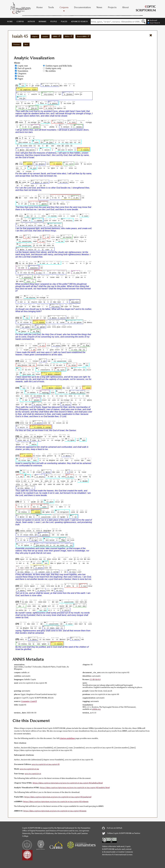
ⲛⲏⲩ (88, 392)
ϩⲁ (81, 94)
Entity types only (53, 68)
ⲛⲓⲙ (24, 440)
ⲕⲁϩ (43, 241)
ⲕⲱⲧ (61, 365)
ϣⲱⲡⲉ (79, 322)
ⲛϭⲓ (36, 198)
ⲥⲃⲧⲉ (43, 216)
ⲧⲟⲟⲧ (28, 281)
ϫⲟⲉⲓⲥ (47, 85)
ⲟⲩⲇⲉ (89, 370)
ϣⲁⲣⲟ (18, 444)
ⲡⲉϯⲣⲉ (25, 220)
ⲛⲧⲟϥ (47, 365)
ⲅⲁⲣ (27, 423)
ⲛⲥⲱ (71, 396)
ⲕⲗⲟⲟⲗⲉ (69, 237)
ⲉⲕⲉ (53, 146)
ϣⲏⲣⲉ (27, 327)
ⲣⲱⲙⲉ (58, 345)
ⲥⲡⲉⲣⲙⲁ (24, 512)
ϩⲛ (42, 142)
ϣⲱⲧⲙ (60, 108)
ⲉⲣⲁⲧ (18, 396)
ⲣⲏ (77, 198)
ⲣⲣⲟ (45, 361)
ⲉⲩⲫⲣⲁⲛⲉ (35, 237)
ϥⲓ (24, 540)
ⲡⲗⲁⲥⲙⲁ (32, 297)
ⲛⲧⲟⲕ (71, 168)
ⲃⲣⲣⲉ (84, 440)
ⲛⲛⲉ (67, 460)
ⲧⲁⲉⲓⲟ (29, 374)
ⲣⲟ (36, 108)
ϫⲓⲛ (52, 563)
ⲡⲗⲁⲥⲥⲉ (34, 302)
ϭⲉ (58, 204)
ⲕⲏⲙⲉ (88, 388)
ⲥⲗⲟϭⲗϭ (60, 122)
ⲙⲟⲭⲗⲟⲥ (66, 127)
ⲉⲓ (41, 530)
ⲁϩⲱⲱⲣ (25, 142)
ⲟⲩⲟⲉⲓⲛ (54, 216)
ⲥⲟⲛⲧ (47, 249)
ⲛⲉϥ (19, 365)
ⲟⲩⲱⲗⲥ (55, 436)
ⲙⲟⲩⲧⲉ (47, 150)
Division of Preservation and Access (64, 831)
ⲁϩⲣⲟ (39, 277)
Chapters (22, 74)
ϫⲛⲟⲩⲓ (90, 322)
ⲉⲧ (44, 198)
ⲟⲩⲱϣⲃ (42, 297)
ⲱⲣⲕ (26, 602)
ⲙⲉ (76, 517)
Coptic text (23, 66)
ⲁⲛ (65, 108)
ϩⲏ (24, 98)
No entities (51, 71)
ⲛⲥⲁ (53, 512)
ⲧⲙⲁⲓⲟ (48, 639)
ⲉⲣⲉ (30, 404)
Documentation (82, 7)
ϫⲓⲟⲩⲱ (35, 559)
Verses (21, 76)
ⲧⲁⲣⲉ (43, 586)
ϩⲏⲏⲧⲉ (26, 436)
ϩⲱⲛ (58, 327)
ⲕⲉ (61, 182)
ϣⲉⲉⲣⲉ (43, 327)
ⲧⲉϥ (45, 94)
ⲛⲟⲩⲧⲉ (56, 85)
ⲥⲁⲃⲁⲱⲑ (57, 374)
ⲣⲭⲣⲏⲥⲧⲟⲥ (27, 90)
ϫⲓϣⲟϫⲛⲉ (47, 530)
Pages (20, 79)
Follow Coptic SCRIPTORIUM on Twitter (121, 833)
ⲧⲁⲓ (23, 85)
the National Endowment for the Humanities (72, 828)
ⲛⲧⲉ (34, 610)
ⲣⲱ (20, 606)
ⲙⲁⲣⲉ (21, 237)
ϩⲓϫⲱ (64, 345)
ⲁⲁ (55, 263)
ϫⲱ (61, 85)
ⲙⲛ (48, 164)
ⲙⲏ (42, 268)
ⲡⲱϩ (29, 103)
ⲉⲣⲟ (71, 142)
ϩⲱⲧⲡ (44, 204)
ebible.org (96, 709)
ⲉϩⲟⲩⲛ (29, 530)
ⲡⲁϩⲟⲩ (62, 606)
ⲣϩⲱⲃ (77, 277)
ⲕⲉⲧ (21, 586)
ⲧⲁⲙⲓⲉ (73, 216)
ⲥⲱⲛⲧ (54, 220)
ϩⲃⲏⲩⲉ (24, 331)
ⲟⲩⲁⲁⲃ (26, 322)
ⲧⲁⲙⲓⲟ (40, 225)
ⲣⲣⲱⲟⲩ (55, 103)
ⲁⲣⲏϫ (69, 586)
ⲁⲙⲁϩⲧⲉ (34, 94)
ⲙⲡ (52, 507)
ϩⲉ (33, 85)
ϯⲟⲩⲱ (49, 241)
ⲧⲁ (54, 122)
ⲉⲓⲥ (21, 436)
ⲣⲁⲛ (63, 150)
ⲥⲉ (63, 142)
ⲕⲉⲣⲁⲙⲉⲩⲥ (34, 268)
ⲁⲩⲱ (18, 103)
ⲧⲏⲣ (55, 225)
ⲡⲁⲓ (87, 365)
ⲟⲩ (75, 142)
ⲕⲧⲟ (29, 370)
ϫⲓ (59, 586)
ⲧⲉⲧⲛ (54, 327)
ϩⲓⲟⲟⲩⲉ (24, 365)
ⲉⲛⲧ (21, 94)
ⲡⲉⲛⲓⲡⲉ (79, 127)
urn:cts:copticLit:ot (33, 774)
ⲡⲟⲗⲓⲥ (50, 108)
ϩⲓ (41, 237)
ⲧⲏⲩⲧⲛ (26, 586)
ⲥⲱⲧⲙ (77, 94)
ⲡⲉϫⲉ (38, 374)
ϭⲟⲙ (42, 103)
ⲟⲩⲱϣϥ (89, 122)
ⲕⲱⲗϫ (21, 610)
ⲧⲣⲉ (60, 94)
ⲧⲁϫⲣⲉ (26, 350)
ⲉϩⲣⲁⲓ (82, 237)
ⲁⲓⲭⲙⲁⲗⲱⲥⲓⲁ (45, 370)
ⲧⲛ (88, 563)
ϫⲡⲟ (34, 306)
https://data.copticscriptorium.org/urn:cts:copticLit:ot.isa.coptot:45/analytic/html (75, 788)
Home (40, 7)
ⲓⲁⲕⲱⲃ (29, 164)
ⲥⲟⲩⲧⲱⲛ (40, 365)
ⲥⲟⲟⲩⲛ (27, 185)
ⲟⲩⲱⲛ (69, 103)
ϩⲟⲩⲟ (31, 263)
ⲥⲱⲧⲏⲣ (48, 427)
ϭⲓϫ (38, 331)
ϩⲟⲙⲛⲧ (36, 127)
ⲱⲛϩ (52, 586)
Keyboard (152, 20)
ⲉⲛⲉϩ (35, 460)
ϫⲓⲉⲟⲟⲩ (63, 639)
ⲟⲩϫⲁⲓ (38, 456)
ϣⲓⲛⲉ (48, 512)
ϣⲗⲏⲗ (89, 400)
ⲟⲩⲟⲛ (20, 440)
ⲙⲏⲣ (87, 396)
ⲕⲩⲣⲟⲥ (34, 90)
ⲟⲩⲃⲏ (34, 440)
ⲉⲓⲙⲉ (59, 146)
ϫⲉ (47, 146)
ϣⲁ (65, 198)
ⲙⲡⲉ (18, 171)
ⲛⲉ (47, 142)
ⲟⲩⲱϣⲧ (67, 400)
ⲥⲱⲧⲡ (71, 164)
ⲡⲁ (21, 90)
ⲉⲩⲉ (26, 198)
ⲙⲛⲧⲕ (21, 281)
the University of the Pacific (66, 833)
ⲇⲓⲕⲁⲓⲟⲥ (42, 572)
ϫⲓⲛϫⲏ (85, 481)
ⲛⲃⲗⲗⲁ (72, 182)
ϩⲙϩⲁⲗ (42, 164)
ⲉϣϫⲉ (22, 559)
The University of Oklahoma (42, 833)
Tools (51, 7)
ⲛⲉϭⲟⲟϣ (45, 392)
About (125, 7)
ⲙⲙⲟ (65, 85)
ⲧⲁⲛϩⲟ (62, 545)
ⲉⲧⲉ (40, 540)
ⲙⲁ (55, 198)
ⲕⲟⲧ (49, 606)
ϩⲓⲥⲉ (18, 392)
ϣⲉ (36, 540)
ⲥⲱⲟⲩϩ (22, 530)
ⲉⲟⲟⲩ (70, 624)
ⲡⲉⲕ (27, 150)
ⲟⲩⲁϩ (61, 396)
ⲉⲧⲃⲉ (21, 164)
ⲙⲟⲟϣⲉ (34, 122)
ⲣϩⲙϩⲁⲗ (39, 396)
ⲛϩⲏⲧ (18, 404)
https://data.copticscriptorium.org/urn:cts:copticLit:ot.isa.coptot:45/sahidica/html (68, 783)
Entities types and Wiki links (59, 66)
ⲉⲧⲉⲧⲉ (69, 327)
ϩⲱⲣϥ (52, 127)
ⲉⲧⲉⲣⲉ (37, 85)
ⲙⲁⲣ (40, 559)
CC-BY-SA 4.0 (95, 679)
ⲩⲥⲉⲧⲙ (39, 563)
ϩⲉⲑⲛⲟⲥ (69, 94)
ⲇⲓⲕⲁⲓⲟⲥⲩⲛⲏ (26, 241)
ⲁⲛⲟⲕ (21, 122)
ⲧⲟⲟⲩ (74, 122)
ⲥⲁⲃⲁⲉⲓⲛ (61, 392)
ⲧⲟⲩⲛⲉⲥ (36, 361)
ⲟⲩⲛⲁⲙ (50, 94)
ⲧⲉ (27, 85)
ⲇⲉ (75, 168)
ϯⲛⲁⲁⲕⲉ (76, 306)
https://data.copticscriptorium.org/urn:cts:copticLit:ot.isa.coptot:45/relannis (56, 802)
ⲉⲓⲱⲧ (77, 302)
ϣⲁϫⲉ (33, 502)
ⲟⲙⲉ (23, 268)
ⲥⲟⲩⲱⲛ (28, 171)
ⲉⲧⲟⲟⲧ (64, 327)
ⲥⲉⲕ (32, 273)
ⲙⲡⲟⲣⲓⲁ (33, 392)
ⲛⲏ (84, 563)
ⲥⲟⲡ (41, 245)
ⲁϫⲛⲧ (79, 572)
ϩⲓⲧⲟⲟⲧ (50, 456)
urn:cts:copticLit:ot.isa (29, 769)
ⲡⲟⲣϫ (37, 481)
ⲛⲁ (25, 103)
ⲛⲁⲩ (67, 142)
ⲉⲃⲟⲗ (44, 456)
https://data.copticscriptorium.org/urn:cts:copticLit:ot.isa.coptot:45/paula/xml (58, 797)
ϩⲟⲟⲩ (54, 273)
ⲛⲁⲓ (51, 225)
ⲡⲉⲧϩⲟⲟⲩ (69, 220)
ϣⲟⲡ (53, 168)
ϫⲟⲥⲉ (82, 392)
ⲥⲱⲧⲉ (80, 370)
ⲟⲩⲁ (22, 488)
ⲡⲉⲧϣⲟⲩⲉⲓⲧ (65, 512)
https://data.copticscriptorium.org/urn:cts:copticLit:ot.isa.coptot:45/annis (55, 811)
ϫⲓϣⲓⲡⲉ (40, 436)
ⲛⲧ (32, 216)
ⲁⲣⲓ (78, 440)
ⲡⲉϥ (73, 302)
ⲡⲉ (71, 146)
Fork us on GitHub (112, 828)
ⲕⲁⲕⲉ (37, 142)
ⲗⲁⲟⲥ (62, 370)
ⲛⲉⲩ (47, 540)
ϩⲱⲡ (51, 502)
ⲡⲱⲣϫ (52, 628)
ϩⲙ (68, 639)
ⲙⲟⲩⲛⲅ (52, 540)
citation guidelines (67, 738)
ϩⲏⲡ (51, 142)
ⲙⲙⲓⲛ (40, 602)
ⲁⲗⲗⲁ (18, 484)
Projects (112, 7)
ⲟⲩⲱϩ (35, 484)
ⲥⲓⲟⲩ (75, 350)
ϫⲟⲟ (85, 273)
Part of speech (24, 68)
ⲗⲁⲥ (41, 610)
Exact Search (154, 23)
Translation (23, 71)
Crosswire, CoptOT (29, 701)
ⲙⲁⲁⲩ (57, 306)
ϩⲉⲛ (33, 108)
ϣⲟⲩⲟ (76, 237)
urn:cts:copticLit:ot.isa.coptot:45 (46, 764)
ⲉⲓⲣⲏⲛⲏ (39, 220)
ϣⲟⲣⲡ (59, 563)
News (99, 7)
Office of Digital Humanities (34, 831)
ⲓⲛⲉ (26, 400)
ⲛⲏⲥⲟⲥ (34, 444)
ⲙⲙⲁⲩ (39, 281)
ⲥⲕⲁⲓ (25, 273)
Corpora (64, 7)
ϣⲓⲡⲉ (72, 440)
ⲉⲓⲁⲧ (80, 606)
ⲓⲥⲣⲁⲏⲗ (86, 150)
